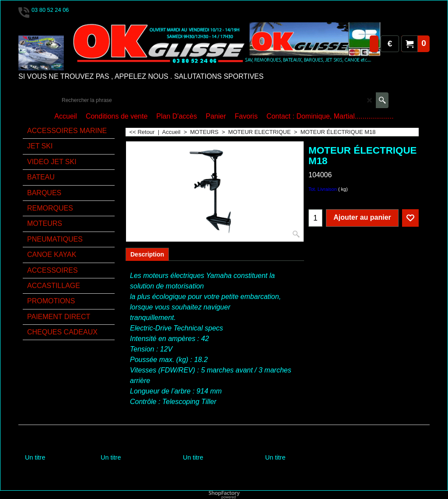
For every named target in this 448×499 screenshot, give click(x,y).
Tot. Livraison (323, 189)
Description (147, 254)
